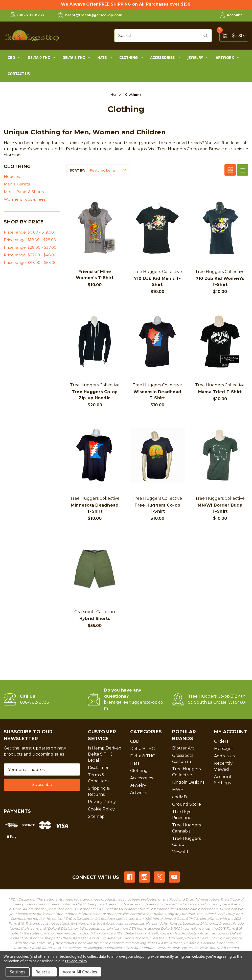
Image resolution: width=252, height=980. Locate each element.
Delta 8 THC (76, 58)
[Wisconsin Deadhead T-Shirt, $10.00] (157, 342)
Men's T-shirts (17, 184)
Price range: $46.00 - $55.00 (30, 263)
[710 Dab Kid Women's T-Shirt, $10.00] (220, 228)
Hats (105, 58)
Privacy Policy (102, 802)
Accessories (165, 58)
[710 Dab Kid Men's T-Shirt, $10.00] (157, 228)
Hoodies (12, 176)
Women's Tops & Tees (25, 199)
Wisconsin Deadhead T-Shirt (157, 395)
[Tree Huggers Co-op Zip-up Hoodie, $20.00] (95, 342)
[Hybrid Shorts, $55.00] (95, 568)
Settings (18, 972)
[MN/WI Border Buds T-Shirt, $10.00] (220, 455)
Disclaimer (98, 768)
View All (180, 852)
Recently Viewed (223, 766)
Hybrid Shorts (95, 619)
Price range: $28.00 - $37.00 (30, 247)
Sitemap (96, 816)
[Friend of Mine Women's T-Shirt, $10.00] (95, 228)
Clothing (131, 58)
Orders (221, 741)
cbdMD (180, 797)
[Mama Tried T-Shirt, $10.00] (220, 342)
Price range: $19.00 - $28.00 (30, 240)
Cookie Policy (101, 809)
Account (231, 15)
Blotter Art (183, 748)
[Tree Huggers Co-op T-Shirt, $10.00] (157, 455)
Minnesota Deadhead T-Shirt (95, 508)
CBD (14, 58)
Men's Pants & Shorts (24, 192)
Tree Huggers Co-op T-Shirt (157, 508)
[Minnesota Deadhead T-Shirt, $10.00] (95, 455)
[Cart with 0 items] (239, 36)
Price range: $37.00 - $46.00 (30, 255)
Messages (224, 749)
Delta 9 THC (41, 58)
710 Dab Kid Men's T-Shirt (157, 282)
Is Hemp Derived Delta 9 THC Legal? (105, 754)
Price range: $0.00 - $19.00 (29, 232)
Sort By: (77, 170)
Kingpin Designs (188, 782)
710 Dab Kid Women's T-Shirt (220, 282)
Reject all (44, 972)
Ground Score (187, 804)
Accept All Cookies (80, 972)
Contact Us (19, 74)
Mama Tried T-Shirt (220, 392)
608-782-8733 (27, 15)
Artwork (227, 58)
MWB (178, 790)
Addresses (224, 756)
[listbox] (108, 170)
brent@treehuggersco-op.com (90, 15)
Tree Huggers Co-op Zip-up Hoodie (95, 395)
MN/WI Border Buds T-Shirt (220, 508)
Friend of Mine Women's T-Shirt (95, 275)
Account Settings (223, 780)
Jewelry (198, 58)
